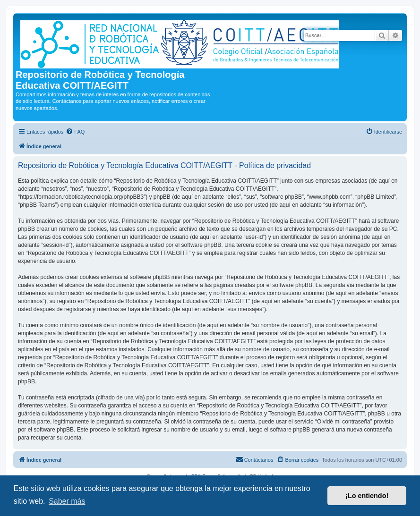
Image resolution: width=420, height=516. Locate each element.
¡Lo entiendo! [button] (367, 496)
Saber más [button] (67, 501)
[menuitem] (75, 132)
